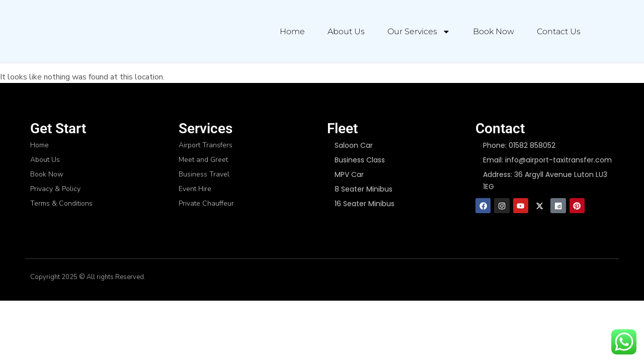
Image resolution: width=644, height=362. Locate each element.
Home (292, 31)
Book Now (494, 31)
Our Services (419, 32)
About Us (346, 31)
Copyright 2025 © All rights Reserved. (88, 278)
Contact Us (559, 31)
